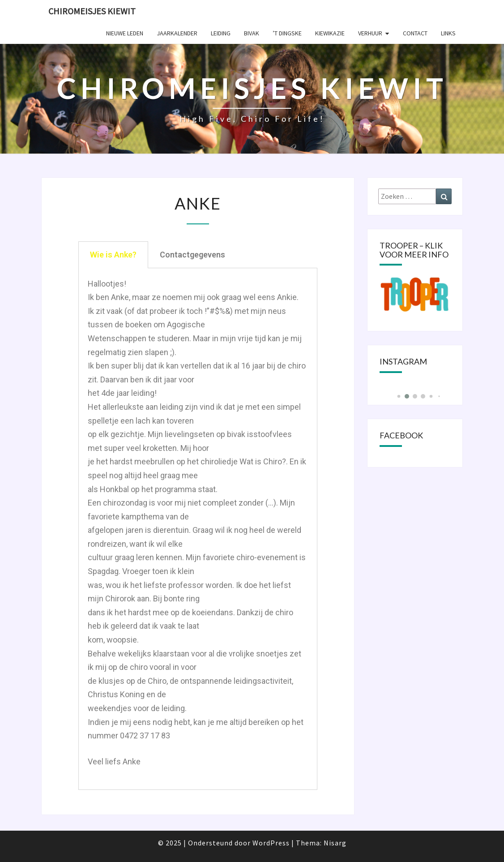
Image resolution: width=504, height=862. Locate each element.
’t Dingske (287, 33)
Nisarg (335, 843)
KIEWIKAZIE (330, 33)
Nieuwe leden (125, 33)
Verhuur (370, 33)
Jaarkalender (177, 33)
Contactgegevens (192, 255)
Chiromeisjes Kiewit (92, 11)
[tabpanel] (198, 529)
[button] (399, 397)
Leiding (221, 33)
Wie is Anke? (113, 255)
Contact (415, 33)
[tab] (113, 255)
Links (448, 33)
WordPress (271, 843)
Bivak (252, 33)
